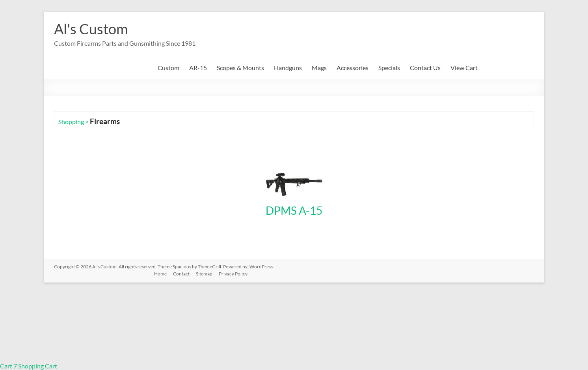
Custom (168, 68)
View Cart (464, 68)
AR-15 (198, 68)
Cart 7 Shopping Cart (29, 366)
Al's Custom (91, 29)
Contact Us (425, 68)
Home (160, 274)
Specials (389, 68)
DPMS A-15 (294, 210)
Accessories (353, 68)
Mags (319, 68)
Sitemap (204, 274)
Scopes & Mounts (240, 68)
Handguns (288, 68)
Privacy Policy (233, 274)
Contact (181, 274)
